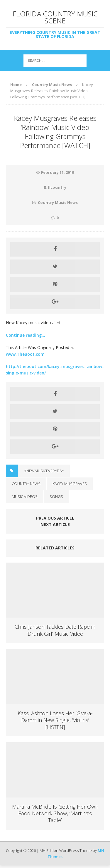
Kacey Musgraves (70, 484)
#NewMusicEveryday (44, 471)
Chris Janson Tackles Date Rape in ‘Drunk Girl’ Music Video (55, 630)
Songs (56, 496)
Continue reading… (26, 335)
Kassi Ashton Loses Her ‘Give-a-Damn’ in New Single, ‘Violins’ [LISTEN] (55, 720)
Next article (55, 524)
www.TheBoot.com (25, 354)
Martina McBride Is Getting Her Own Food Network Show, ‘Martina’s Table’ (55, 813)
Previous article (55, 518)
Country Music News (58, 202)
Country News (26, 484)
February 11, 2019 (57, 172)
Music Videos (25, 496)
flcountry (57, 187)
